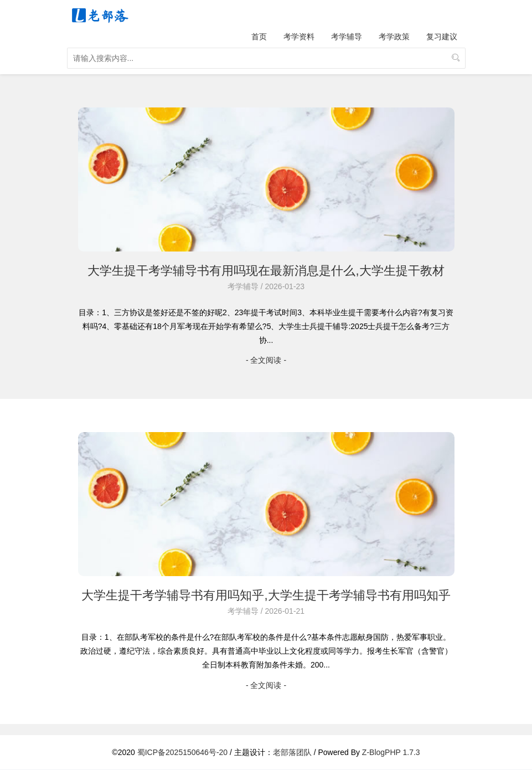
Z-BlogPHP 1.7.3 (391, 752)
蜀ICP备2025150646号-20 (182, 752)
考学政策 (394, 37)
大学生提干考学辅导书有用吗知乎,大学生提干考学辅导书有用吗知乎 (266, 595)
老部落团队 (292, 752)
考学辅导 (347, 37)
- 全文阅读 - (266, 360)
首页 (259, 37)
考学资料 (299, 37)
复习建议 (442, 37)
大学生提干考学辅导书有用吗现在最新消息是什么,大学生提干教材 (266, 271)
